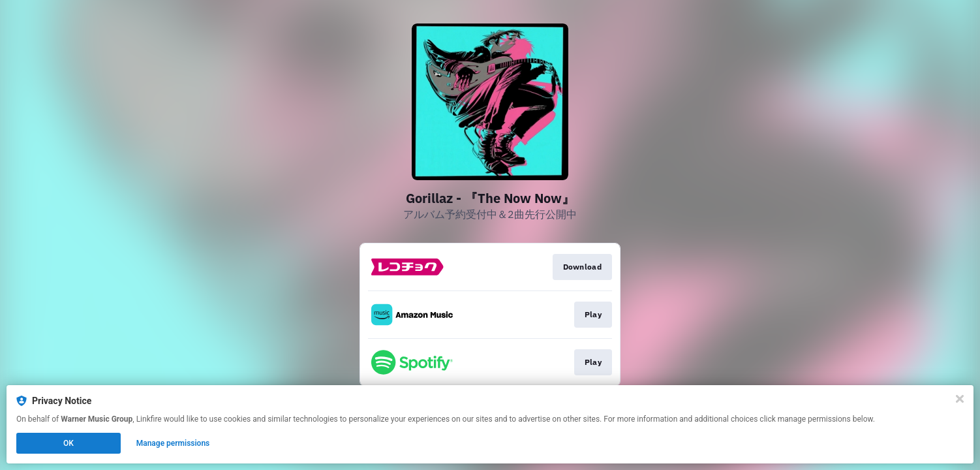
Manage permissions (173, 443)
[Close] (960, 399)
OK (69, 443)
